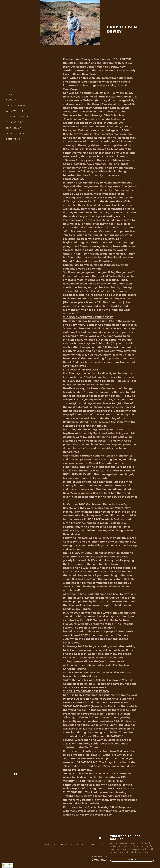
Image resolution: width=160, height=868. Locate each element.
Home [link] (9, 94)
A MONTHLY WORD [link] (17, 105)
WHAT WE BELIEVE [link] (17, 111)
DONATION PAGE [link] (15, 133)
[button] (23, 100)
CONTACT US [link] (13, 139)
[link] (16, 774)
